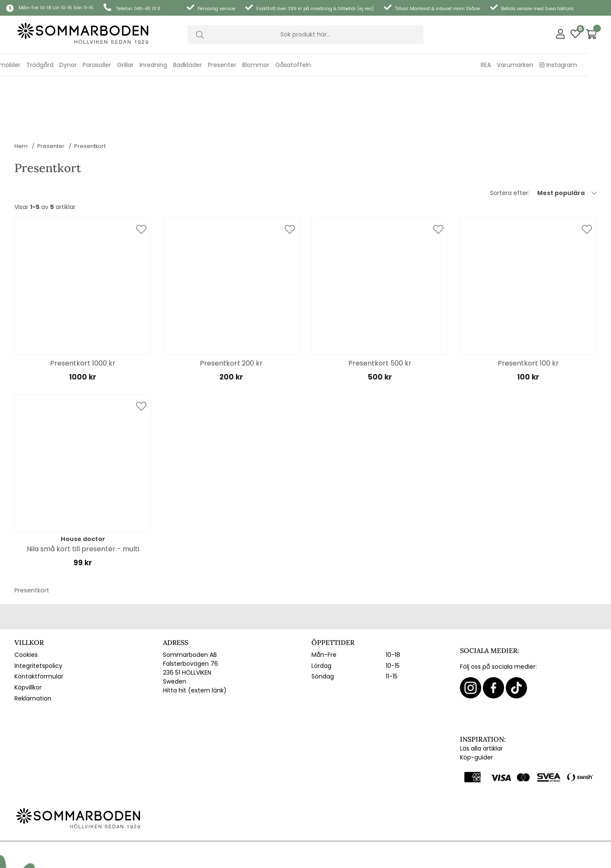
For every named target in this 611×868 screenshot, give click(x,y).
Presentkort (90, 93)
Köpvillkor (28, 634)
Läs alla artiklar (481, 695)
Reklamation (33, 645)
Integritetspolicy (38, 612)
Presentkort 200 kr (231, 310)
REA (508, 65)
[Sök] (305, 35)
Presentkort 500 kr (380, 310)
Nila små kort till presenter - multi (83, 495)
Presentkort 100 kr (528, 310)
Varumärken (538, 65)
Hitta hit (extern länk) (195, 637)
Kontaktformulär (39, 623)
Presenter (51, 93)
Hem (21, 93)
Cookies (26, 601)
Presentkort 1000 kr (83, 310)
